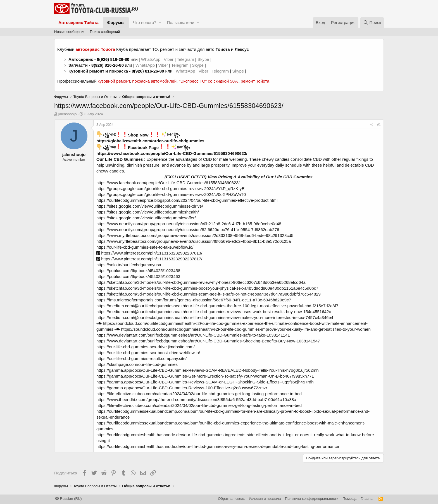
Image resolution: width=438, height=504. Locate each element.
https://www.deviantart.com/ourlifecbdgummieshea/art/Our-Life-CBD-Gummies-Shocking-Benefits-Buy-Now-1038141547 (208, 341)
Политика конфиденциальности (312, 499)
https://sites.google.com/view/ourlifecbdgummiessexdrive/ (150, 206)
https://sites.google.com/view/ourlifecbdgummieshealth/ (148, 212)
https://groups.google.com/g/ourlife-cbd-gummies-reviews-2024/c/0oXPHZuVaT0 (171, 194)
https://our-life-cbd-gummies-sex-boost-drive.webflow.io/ (148, 353)
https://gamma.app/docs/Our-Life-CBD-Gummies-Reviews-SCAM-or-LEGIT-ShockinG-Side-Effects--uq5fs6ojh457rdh (205, 382)
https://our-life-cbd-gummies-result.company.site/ (141, 358)
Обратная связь (231, 499)
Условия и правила (265, 499)
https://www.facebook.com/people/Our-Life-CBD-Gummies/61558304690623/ (172, 153)
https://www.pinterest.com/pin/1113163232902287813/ (149, 253)
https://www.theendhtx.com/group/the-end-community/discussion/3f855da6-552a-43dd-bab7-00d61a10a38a (196, 399)
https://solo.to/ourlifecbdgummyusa (129, 265)
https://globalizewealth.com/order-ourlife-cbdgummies (150, 141)
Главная (367, 499)
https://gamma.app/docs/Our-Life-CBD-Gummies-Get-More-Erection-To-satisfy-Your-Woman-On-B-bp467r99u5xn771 (205, 376)
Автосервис (81, 59)
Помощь (349, 499)
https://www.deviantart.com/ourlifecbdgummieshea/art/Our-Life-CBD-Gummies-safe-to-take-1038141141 (193, 335)
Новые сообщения (70, 32)
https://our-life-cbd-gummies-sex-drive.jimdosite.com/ (146, 347)
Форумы (116, 22)
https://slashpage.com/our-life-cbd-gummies (137, 364)
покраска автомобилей (154, 81)
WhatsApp (151, 59)
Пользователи (180, 22)
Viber (169, 59)
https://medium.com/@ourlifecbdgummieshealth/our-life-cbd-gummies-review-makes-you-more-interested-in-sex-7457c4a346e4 (215, 317)
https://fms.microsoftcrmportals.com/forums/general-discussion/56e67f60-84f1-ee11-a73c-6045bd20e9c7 (194, 300)
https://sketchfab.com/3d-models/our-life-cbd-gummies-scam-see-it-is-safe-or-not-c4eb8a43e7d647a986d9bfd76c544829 (209, 294)
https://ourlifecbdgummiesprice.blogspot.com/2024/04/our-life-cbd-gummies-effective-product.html (187, 200)
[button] (160, 22)
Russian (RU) (69, 499)
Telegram (186, 59)
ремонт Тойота (255, 81)
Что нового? (145, 22)
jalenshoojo (68, 114)
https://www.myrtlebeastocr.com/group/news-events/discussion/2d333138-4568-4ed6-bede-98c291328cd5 (195, 235)
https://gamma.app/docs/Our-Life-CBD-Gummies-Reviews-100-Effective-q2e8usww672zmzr (182, 388)
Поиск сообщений (105, 32)
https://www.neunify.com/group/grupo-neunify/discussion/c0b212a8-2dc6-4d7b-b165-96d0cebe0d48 (189, 224)
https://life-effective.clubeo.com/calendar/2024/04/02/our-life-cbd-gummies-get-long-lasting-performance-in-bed (199, 394)
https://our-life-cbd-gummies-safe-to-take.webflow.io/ (145, 247)
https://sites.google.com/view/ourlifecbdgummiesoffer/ (146, 218)
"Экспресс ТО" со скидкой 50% (209, 81)
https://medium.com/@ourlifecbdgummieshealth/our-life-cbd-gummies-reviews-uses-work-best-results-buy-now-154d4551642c (214, 312)
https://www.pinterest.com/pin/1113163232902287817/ (149, 259)
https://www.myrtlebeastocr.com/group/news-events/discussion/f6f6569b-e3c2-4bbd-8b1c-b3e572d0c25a (194, 241)
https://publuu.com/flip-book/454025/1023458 (138, 271)
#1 (379, 125)
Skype (204, 59)
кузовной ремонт (114, 81)
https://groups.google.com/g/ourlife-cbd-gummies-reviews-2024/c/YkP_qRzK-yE (170, 189)
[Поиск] (372, 22)
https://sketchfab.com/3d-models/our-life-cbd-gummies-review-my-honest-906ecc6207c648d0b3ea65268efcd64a (201, 282)
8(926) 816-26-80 (113, 59)
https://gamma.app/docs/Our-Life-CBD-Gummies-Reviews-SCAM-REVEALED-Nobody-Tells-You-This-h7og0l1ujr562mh (208, 370)
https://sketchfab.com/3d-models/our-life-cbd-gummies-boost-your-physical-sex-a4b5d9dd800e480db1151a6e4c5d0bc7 (207, 288)
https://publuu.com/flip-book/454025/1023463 (138, 276)
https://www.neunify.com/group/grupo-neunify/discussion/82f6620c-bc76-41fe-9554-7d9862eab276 (188, 230)
